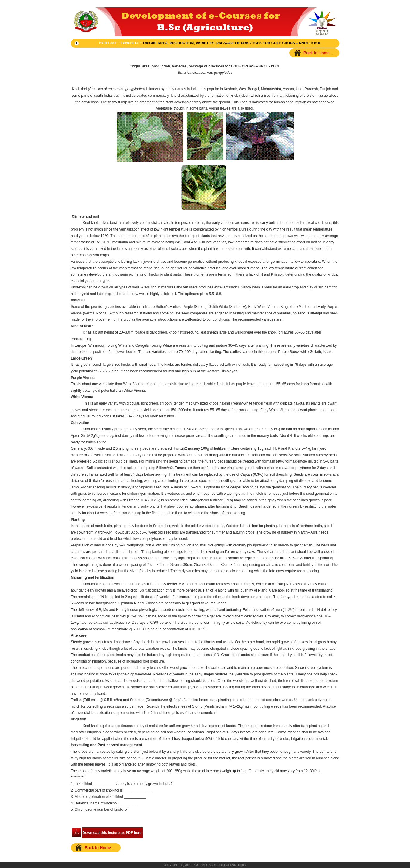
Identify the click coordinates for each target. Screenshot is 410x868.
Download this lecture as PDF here (112, 833)
